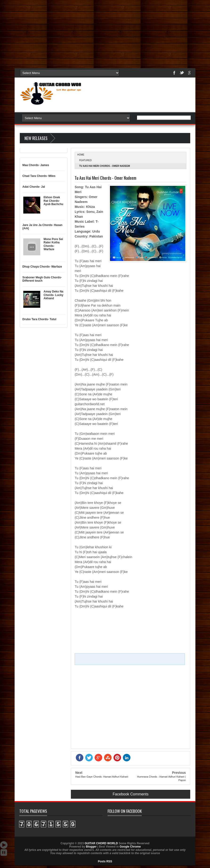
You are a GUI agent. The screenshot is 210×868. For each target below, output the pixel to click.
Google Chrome (130, 847)
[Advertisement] (105, 33)
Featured (85, 160)
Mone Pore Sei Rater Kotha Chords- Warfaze (53, 244)
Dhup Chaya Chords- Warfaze (42, 267)
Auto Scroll (4, 845)
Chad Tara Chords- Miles (39, 176)
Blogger (91, 847)
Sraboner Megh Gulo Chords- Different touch (42, 279)
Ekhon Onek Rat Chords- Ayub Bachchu (53, 201)
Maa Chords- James (36, 165)
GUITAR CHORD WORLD (132, 822)
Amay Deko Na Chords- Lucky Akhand (53, 295)
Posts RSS (105, 861)
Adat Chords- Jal (34, 187)
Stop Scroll (4, 852)
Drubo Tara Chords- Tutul (39, 319)
